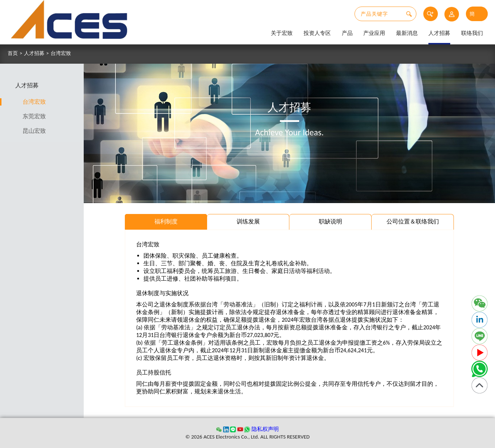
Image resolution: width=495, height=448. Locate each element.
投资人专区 (317, 33)
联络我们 (472, 33)
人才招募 (439, 33)
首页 (13, 53)
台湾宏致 (61, 53)
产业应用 (374, 33)
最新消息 (407, 33)
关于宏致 (282, 33)
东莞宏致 (37, 116)
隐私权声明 (265, 429)
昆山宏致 (37, 131)
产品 (347, 33)
